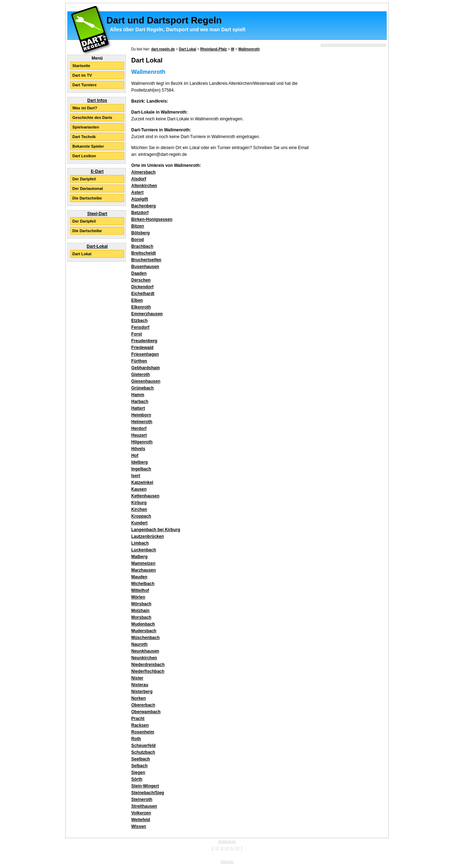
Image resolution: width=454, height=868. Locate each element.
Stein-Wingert (145, 786)
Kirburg (139, 503)
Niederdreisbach (148, 665)
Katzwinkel (142, 482)
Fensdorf (140, 327)
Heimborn (141, 415)
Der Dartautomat (88, 189)
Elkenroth (141, 307)
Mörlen (138, 597)
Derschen (141, 280)
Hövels (138, 449)
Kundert (139, 523)
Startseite (81, 66)
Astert (137, 192)
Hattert (138, 408)
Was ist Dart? (85, 108)
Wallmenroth (249, 49)
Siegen (138, 773)
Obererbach (143, 705)
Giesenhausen (146, 381)
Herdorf (139, 428)
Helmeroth (142, 422)
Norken (139, 698)
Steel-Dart (97, 214)
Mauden (139, 577)
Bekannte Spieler (88, 146)
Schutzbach (143, 752)
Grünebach (142, 388)
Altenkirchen (144, 186)
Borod (137, 240)
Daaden (139, 273)
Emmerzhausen (147, 314)
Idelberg (140, 462)
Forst (137, 334)
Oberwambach (146, 712)
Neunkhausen (145, 651)
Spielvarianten (86, 127)
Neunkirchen (144, 658)
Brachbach (142, 246)
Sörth (137, 779)
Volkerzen (141, 813)
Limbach (140, 543)
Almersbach (143, 172)
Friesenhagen (145, 354)
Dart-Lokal (97, 246)
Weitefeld (141, 820)
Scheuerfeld (143, 746)
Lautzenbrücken (148, 536)
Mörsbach (141, 604)
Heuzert (139, 435)
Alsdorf (139, 179)
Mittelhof (140, 590)
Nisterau (140, 685)
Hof (135, 455)
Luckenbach (144, 550)
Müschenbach (145, 638)
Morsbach (141, 617)
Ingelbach (141, 469)
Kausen (139, 489)
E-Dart (97, 171)
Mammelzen (143, 563)
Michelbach (143, 584)
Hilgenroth (142, 442)
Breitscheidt (143, 253)
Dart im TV (82, 75)
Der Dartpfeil (84, 179)
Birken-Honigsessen (152, 219)
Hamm (138, 395)
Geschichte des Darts (92, 118)
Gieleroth (141, 375)
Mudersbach (144, 631)
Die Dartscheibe (87, 198)
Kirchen (139, 509)
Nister (137, 678)
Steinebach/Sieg (148, 793)
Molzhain (140, 611)
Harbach (140, 402)
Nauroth (139, 644)
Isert (136, 476)
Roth (136, 739)
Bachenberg (143, 206)
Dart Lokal (82, 254)
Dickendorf (142, 287)
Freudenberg (144, 341)
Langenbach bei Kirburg (156, 530)
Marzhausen (143, 570)
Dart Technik (84, 137)
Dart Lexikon (84, 156)
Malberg (139, 557)
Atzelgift (140, 199)
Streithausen (144, 806)
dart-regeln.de (163, 49)
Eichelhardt (143, 294)
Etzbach (139, 321)
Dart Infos (97, 100)
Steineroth (142, 799)
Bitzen (138, 226)
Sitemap (227, 862)
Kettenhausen (145, 496)
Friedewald (142, 348)
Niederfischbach (148, 671)
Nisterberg (142, 692)
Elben (137, 300)
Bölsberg (140, 233)
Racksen (140, 725)
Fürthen (139, 361)
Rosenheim (143, 732)
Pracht (138, 719)
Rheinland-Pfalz (214, 49)
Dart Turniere (84, 85)
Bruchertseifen (146, 260)
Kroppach (141, 516)
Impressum (227, 842)
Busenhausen (145, 267)
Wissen (139, 826)
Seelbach (141, 759)
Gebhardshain (146, 368)
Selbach (139, 766)
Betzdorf (140, 213)
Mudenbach (143, 624)
